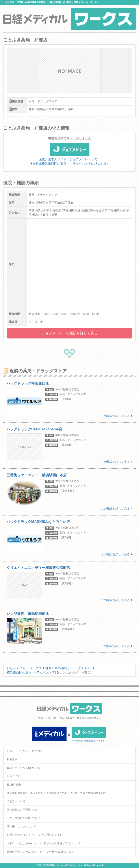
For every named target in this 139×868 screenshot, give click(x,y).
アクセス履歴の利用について (24, 818)
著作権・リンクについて (21, 826)
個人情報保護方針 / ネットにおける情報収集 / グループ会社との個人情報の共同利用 (57, 793)
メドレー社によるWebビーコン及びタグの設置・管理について (44, 843)
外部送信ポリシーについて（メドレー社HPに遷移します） (42, 852)
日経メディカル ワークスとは (24, 751)
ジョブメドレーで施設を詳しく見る (70, 333)
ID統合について (16, 801)
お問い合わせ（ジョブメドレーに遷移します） (35, 835)
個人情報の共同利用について (24, 810)
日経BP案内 (14, 785)
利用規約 (12, 759)
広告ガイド (13, 776)
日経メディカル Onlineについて (26, 768)
